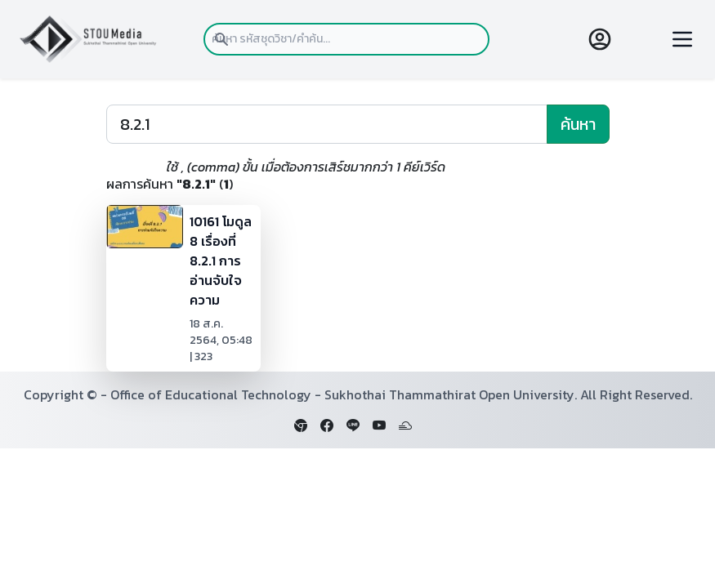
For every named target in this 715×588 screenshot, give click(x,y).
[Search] (327, 124)
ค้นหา (578, 124)
